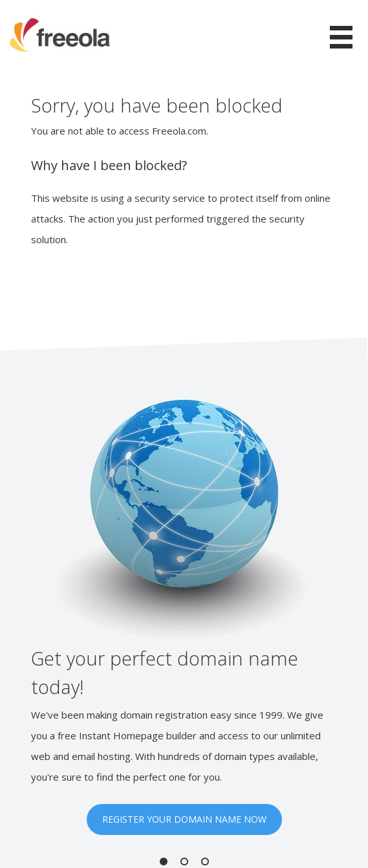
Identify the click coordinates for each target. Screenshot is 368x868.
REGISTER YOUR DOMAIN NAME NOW (184, 819)
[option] (184, 617)
